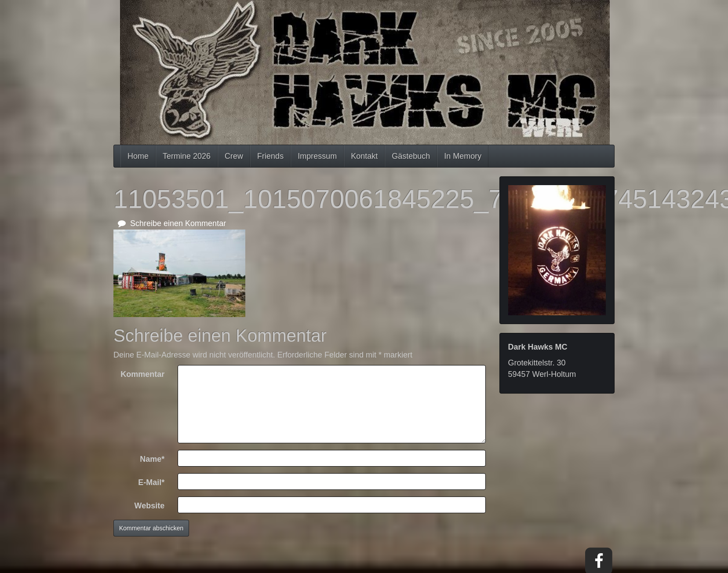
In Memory (463, 156)
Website (150, 506)
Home (138, 156)
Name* (152, 459)
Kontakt (364, 156)
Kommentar (142, 374)
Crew (234, 156)
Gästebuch (411, 156)
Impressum (317, 156)
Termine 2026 (187, 156)
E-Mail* (151, 482)
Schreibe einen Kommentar (172, 223)
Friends (270, 156)
